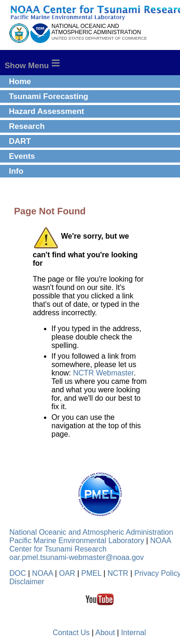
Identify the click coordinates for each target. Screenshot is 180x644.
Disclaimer (27, 582)
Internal (133, 633)
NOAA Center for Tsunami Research (90, 545)
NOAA (43, 573)
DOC (18, 573)
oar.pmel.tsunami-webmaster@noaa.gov (77, 557)
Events (22, 156)
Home (20, 81)
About (105, 633)
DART (20, 141)
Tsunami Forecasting (49, 96)
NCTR (118, 573)
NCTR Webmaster (103, 373)
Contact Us (71, 633)
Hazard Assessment (47, 111)
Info (16, 171)
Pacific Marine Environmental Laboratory (77, 541)
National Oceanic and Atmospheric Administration (91, 532)
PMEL (91, 573)
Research (27, 126)
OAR (67, 573)
